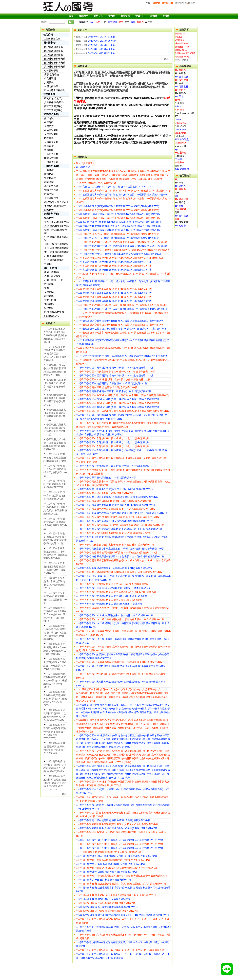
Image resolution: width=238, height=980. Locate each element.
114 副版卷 (180, 73)
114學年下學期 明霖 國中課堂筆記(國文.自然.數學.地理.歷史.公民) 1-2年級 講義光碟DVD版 (122, 513)
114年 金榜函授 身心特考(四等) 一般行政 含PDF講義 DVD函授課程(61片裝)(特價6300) (120, 321)
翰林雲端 (112, 22)
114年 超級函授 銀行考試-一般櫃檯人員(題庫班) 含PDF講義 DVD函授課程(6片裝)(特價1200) (123, 250)
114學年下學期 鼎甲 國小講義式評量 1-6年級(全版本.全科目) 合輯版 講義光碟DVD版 (119, 572)
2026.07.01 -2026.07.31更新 (102, 37)
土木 (104, 22)
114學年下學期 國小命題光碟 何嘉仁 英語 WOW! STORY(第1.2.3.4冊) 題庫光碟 (116, 592)
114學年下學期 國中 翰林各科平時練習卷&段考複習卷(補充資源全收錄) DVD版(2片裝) (120, 844)
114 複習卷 (180, 93)
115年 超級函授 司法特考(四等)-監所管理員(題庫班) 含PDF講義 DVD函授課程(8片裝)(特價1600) (55, 633)
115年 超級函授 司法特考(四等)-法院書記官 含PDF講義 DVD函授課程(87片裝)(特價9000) (55, 615)
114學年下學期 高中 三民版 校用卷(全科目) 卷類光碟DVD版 (107, 387)
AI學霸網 (180, 103)
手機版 (166, 16)
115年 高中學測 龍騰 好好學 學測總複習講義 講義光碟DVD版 (107, 911)
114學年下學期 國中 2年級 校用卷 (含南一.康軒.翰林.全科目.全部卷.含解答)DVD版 (118, 403)
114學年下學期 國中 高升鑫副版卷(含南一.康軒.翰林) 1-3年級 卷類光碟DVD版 (116, 372)
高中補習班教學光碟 (55, 67)
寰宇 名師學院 (52, 75)
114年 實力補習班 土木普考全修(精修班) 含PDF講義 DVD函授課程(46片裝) (114, 289)
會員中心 (140, 16)
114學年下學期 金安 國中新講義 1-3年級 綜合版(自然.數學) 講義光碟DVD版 (115, 521)
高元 (92, 22)
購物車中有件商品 (185, 3)
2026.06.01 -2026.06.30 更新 (102, 41)
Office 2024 (180, 130)
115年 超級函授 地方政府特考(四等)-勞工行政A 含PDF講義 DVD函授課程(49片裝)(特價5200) (123, 191)
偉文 (121, 22)
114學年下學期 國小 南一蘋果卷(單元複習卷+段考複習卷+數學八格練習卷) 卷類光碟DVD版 (123, 411)
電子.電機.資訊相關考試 (56, 252)
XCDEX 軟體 (50, 268)
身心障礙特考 (51, 198)
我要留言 (125, 16)
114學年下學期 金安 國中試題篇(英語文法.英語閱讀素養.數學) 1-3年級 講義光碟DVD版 (120, 525)
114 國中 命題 (182, 80)
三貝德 (178, 159)
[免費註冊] (168, 3)
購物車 (154, 16)
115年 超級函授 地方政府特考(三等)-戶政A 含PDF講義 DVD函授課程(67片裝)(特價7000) (55, 699)
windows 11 (180, 146)
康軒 (177, 196)
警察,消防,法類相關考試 (56, 222)
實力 (127, 22)
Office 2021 (180, 126)
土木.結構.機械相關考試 (56, 248)
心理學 (178, 166)
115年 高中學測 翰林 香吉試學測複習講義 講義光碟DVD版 (106, 903)
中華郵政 (49, 122)
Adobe (178, 106)
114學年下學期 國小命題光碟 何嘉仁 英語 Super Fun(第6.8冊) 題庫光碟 (112, 596)
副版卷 (149, 22)
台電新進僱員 (51, 134)
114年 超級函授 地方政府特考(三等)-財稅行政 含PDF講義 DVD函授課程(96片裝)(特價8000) (122, 246)
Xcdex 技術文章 (52, 39)
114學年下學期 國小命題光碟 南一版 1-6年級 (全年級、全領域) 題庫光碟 (113, 446)
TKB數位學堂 (182, 139)
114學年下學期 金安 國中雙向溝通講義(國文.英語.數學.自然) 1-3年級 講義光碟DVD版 (119, 529)
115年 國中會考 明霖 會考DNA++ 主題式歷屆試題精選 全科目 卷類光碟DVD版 (116, 895)
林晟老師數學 (51, 86)
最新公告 (98, 16)
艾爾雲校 (49, 82)
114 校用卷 (180, 70)
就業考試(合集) (51, 114)
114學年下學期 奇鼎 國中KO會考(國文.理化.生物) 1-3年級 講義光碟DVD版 (114, 501)
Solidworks (180, 136)
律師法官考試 (51, 190)
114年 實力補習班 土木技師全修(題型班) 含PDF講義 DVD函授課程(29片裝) (114, 270)
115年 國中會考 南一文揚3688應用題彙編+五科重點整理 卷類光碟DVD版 (113, 860)
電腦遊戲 (49, 304)
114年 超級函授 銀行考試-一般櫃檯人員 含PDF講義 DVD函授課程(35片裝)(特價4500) (119, 254)
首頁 (71, 16)
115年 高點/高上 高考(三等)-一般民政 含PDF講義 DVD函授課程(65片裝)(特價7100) (118, 218)
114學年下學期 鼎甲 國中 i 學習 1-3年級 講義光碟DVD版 (105, 493)
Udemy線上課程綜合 (55, 90)
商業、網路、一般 (54, 280)
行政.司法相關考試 (54, 260)
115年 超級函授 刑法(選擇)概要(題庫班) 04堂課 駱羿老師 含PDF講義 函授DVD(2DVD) (54, 750)
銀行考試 (49, 118)
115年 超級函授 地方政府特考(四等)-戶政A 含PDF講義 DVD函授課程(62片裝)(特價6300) (55, 681)
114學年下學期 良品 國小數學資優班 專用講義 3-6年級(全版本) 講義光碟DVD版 (117, 553)
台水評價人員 (51, 162)
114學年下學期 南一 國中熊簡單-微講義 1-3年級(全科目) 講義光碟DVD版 (113, 820)
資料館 (112, 16)
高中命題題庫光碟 (54, 55)
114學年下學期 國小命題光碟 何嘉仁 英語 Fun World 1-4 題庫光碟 (109, 604)
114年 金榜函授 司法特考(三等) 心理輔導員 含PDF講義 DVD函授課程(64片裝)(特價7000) (121, 329)
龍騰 (177, 212)
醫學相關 (49, 308)
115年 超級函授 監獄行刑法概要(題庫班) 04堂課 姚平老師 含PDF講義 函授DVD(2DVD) (55, 732)
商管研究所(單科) (53, 106)
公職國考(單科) (51, 214)
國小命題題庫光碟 (54, 51)
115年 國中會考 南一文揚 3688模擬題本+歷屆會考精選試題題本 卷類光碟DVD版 (117, 868)
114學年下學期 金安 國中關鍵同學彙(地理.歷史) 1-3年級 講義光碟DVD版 (113, 533)
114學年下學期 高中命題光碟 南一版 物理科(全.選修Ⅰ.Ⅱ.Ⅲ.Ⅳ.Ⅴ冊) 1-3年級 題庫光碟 (120, 950)
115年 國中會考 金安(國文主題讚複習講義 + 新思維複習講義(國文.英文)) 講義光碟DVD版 (121, 884)
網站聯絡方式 (83, 167)
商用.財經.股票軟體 (54, 312)
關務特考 (49, 210)
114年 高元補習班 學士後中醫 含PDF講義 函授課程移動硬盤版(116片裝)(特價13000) (119, 222)
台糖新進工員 (51, 154)
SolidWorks (180, 133)
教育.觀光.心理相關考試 (56, 226)
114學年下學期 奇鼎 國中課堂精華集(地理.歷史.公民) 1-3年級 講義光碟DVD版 (116, 509)
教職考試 (49, 194)
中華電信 (49, 146)
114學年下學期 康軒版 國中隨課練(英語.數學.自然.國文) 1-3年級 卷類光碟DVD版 (117, 824)
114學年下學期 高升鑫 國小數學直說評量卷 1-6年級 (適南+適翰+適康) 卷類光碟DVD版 (120, 549)
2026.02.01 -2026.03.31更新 (102, 53)
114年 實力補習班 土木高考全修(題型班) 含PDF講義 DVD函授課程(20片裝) (114, 266)
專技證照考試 (51, 186)
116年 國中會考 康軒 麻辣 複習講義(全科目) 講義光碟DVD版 (55, 496)
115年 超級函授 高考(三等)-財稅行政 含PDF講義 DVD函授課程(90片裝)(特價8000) (118, 210)
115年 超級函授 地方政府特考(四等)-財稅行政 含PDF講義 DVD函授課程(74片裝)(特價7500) (122, 195)
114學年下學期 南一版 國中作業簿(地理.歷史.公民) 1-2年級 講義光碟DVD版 (115, 489)
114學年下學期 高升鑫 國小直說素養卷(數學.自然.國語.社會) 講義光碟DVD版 (115, 545)
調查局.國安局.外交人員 (56, 202)
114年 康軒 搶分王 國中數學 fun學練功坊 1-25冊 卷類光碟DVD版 (109, 852)
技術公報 (48, 35)
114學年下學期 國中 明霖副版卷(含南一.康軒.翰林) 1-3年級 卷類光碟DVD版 (115, 376)
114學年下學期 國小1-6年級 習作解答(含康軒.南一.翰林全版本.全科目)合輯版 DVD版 (119, 662)
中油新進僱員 (51, 130)
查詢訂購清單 (182, 60)
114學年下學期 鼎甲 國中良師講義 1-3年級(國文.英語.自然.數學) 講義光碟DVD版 (117, 497)
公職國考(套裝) (51, 166)
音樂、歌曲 (50, 300)
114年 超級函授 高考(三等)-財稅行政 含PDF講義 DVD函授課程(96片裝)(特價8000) (118, 238)
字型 (47, 288)
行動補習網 (50, 79)
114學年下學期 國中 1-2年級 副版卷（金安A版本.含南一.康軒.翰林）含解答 (114, 380)
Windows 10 (181, 143)
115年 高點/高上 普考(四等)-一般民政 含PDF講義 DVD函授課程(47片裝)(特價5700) (118, 214)
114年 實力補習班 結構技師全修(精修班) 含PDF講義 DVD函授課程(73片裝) (114, 301)
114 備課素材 (181, 87)
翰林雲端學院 (51, 71)
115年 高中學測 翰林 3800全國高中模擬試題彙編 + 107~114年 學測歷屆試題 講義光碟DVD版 (123, 915)
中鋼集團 (49, 150)
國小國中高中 (50, 43)
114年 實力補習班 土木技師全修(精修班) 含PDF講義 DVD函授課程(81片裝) (114, 297)
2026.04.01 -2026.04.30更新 (102, 49)
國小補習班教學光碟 (55, 59)
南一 (177, 193)
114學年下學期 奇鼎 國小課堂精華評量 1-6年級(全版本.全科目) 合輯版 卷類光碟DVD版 (120, 557)
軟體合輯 (49, 284)
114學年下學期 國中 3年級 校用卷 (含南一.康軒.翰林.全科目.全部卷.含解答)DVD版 (118, 399)
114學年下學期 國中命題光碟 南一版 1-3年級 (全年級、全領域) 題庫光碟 (113, 466)
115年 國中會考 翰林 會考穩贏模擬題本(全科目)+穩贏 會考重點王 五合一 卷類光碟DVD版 (122, 876)
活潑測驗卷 (181, 209)
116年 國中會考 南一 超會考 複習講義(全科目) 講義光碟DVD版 (55, 458)
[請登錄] (157, 3)
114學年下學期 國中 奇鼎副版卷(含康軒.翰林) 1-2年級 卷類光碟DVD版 (112, 383)
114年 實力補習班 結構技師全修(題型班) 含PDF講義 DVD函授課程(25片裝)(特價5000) (119, 258)
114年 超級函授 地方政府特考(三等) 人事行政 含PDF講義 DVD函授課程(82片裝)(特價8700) (122, 309)
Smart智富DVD (52, 316)
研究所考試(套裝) (53, 98)
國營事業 (49, 138)
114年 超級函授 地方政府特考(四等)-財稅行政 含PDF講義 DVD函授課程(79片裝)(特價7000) (122, 242)
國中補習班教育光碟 (55, 63)
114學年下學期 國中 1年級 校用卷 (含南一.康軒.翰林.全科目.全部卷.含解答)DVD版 (118, 407)
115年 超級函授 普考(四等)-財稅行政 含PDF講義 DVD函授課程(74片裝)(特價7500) (118, 206)
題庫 (133, 22)
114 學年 (179, 97)
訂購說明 (83, 16)
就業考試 (49, 182)
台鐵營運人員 (51, 142)
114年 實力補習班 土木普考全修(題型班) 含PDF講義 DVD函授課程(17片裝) (114, 262)
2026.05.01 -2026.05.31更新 (102, 45)
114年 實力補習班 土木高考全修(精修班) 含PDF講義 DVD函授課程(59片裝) (114, 293)
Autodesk (179, 110)
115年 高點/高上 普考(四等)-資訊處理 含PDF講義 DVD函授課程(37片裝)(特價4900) (118, 230)
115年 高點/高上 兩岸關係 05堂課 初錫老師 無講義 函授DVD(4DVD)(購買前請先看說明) (55, 354)
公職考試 (49, 170)
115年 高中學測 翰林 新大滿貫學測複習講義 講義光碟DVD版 (107, 907)
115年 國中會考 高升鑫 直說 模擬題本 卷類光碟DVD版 (104, 880)
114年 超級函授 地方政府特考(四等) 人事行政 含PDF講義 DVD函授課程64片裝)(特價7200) (122, 305)
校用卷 (140, 22)
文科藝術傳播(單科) (54, 102)
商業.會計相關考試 (54, 256)
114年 (178, 100)
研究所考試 (49, 94)
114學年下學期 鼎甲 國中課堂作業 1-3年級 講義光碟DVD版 (106, 478)
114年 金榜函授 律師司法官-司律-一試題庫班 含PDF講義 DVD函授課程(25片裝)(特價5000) (122, 356)
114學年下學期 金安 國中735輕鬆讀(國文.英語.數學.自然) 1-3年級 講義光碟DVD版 (118, 517)
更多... (65, 794)
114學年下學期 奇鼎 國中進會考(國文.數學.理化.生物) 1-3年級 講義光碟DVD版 (116, 505)
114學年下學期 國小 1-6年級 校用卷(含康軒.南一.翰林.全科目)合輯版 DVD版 (115, 615)
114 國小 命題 (182, 77)
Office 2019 (180, 123)
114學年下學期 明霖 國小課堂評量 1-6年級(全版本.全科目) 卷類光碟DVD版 (114, 568)
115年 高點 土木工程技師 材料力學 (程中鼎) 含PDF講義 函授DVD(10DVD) (114, 187)
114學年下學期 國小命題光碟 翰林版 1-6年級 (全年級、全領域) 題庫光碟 (113, 442)
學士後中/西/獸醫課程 (55, 206)
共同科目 (49, 264)
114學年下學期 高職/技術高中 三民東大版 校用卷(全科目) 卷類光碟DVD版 (114, 391)
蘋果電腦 (49, 296)
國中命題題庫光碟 (54, 47)
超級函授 (83, 22)
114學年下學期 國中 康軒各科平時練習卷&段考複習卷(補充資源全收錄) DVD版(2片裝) (120, 840)
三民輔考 (179, 156)
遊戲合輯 (49, 292)
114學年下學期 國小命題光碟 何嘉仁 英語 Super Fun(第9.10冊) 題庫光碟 (112, 584)
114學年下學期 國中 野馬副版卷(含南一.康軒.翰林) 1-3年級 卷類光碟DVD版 (115, 368)
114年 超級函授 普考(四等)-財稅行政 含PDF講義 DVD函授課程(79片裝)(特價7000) (118, 234)
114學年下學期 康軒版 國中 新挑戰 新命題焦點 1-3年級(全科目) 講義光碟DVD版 (117, 828)
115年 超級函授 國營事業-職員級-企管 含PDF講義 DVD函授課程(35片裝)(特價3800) (118, 226)
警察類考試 (50, 178)
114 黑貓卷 (180, 90)
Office (178, 120)
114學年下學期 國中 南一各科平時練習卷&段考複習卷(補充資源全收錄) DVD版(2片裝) (120, 848)
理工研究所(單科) (53, 110)
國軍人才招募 (51, 158)
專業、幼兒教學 (52, 276)
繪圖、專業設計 (52, 272)
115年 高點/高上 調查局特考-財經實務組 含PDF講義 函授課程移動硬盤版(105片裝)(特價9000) (55, 335)
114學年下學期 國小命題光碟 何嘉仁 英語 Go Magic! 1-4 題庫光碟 (109, 600)
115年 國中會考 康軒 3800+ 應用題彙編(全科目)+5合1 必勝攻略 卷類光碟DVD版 (117, 856)
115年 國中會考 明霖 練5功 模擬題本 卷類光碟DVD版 (103, 899)
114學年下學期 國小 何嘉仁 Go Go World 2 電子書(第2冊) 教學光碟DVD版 (113, 588)
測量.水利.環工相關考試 (56, 244)
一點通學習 (181, 153)
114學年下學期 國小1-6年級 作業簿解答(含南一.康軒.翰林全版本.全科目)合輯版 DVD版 (120, 619)
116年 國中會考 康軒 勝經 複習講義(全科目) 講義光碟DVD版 (55, 484)
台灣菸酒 (49, 126)
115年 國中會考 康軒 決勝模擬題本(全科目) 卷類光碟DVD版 (107, 872)
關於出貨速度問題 (85, 163)
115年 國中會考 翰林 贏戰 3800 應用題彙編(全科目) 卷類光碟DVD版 (111, 864)
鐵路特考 (49, 174)
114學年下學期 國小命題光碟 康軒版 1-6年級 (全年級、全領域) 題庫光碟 (113, 438)
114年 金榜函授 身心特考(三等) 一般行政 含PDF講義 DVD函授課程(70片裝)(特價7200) (120, 325)
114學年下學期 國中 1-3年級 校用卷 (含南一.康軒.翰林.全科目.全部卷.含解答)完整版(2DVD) (123, 395)
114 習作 (179, 83)
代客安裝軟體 (182, 169)
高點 (98, 22)
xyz (177, 149)
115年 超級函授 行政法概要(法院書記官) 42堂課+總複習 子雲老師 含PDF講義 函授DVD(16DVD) (55, 783)
